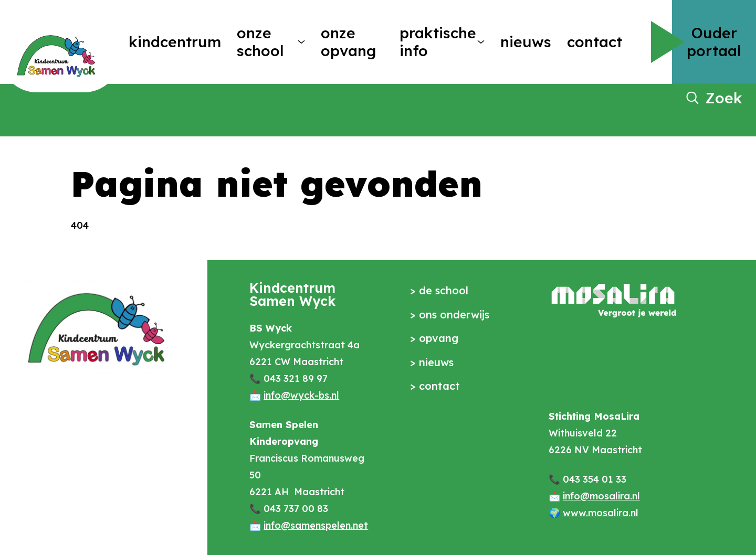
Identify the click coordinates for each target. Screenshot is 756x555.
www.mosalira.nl (601, 513)
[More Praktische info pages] (481, 42)
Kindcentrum (175, 42)
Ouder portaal (714, 42)
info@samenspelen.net (316, 525)
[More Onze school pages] (301, 42)
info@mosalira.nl (601, 496)
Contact (595, 42)
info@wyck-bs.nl (301, 395)
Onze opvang (348, 42)
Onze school (260, 42)
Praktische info (434, 42)
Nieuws (526, 42)
